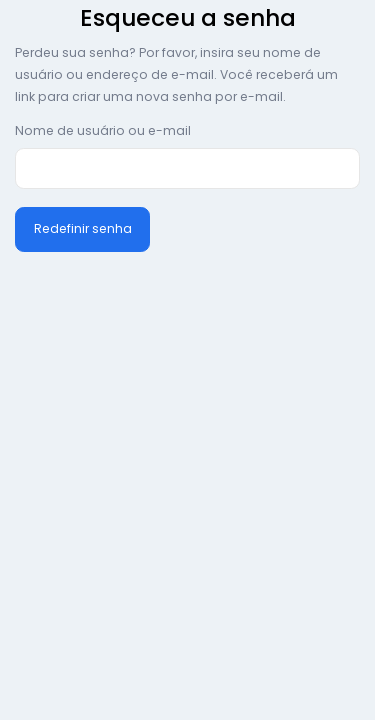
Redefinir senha (83, 228)
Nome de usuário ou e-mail (103, 130)
